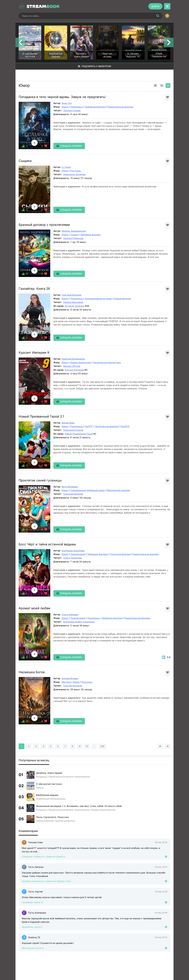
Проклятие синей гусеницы (40, 480)
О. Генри (66, 167)
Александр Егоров (73, 430)
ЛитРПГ (89, 426)
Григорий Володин (72, 295)
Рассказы (76, 171)
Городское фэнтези (120, 554)
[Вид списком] (168, 86)
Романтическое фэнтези (120, 107)
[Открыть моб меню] (167, 6)
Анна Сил (67, 103)
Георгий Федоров (73, 686)
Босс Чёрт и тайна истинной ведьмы (47, 544)
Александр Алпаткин (74, 174)
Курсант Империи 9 (34, 353)
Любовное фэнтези (95, 107)
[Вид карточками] (155, 86)
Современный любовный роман (88, 490)
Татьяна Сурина (72, 110)
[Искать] (158, 16)
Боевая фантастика (81, 362)
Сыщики (25, 161)
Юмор (65, 107)
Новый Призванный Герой (79, 434)
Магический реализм (118, 490)
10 (87, 746)
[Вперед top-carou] (169, 42)
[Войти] (155, 6)
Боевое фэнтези (122, 298)
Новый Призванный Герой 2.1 (41, 416)
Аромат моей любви (34, 608)
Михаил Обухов (72, 366)
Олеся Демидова (73, 558)
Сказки (74, 235)
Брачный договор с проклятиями (44, 225)
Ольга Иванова (70, 614)
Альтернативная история (98, 298)
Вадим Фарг (68, 423)
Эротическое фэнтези (107, 426)
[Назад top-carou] (20, 42)
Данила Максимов (73, 302)
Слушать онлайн (71, 146)
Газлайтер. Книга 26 (34, 289)
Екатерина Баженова (73, 551)
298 (102, 746)
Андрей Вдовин (70, 678)
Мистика (66, 682)
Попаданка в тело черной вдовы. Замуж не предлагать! (62, 97)
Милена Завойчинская (74, 231)
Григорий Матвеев (73, 494)
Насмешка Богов (32, 672)
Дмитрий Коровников (73, 359)
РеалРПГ (125, 426)
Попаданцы (77, 107)
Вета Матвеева (70, 487)
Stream (43, 6)
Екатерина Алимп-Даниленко (79, 622)
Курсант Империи (74, 370)
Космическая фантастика (107, 362)
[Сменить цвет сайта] (167, 16)
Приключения (78, 554)
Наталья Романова (73, 238)
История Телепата (75, 306)
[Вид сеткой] (162, 86)
